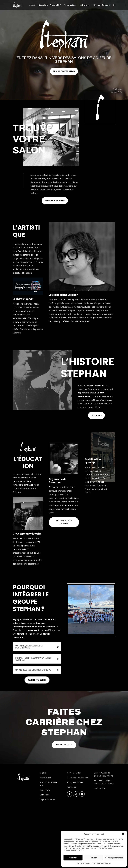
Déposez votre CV (64, 745)
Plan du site (72, 787)
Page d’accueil (45, 778)
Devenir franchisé (37, 680)
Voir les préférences (114, 858)
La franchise (85, 5)
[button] (123, 834)
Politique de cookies (83, 863)
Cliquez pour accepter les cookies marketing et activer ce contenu (28, 286)
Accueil (32, 5)
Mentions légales (74, 773)
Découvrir (96, 415)
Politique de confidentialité (101, 863)
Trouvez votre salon (64, 71)
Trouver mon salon (55, 200)
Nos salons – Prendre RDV (50, 5)
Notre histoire (70, 5)
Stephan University (102, 5)
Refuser (93, 858)
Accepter (73, 858)
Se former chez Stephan (64, 522)
